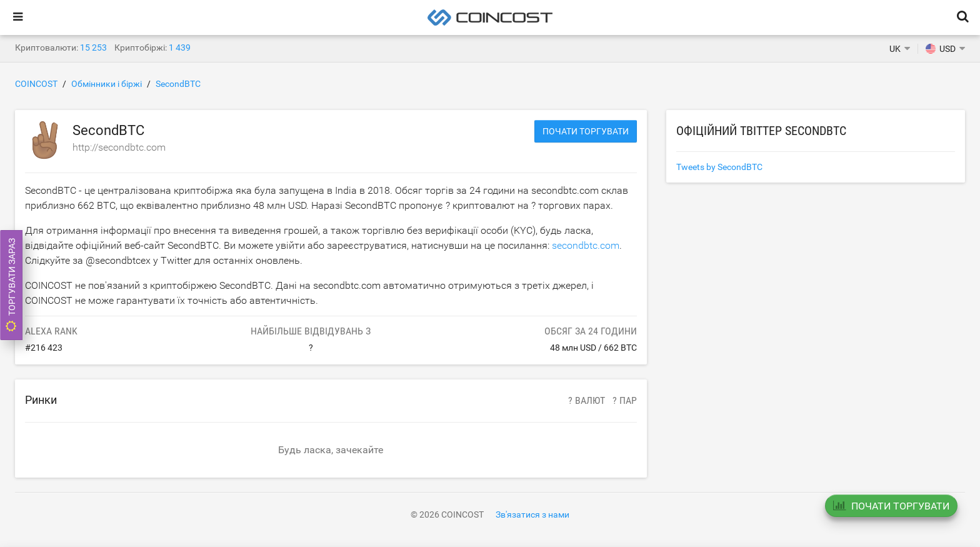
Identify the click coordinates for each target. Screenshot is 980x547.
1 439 (180, 48)
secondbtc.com (586, 245)
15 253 (93, 48)
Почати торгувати (586, 131)
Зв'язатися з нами (532, 514)
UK (895, 49)
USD (941, 49)
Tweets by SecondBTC (719, 167)
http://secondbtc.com (119, 147)
